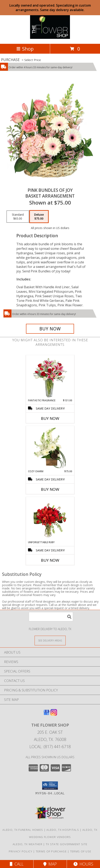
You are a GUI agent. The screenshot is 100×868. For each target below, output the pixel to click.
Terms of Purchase (51, 851)
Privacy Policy (21, 851)
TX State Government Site (67, 844)
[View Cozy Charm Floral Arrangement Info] (50, 448)
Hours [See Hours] (83, 864)
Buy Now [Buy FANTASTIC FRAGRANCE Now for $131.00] (50, 418)
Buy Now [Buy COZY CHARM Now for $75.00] (50, 489)
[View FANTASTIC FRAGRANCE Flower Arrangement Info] (50, 377)
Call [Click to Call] (17, 864)
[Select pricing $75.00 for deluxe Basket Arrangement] (39, 217)
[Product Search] (51, 617)
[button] (50, 786)
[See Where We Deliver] (50, 640)
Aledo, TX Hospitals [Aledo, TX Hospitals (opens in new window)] (63, 830)
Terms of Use (81, 851)
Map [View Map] (50, 864)
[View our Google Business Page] (46, 714)
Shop (25, 49)
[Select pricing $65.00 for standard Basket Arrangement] (18, 217)
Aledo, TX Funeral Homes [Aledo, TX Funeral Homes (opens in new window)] (23, 830)
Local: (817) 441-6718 (50, 747)
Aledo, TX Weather (28, 844)
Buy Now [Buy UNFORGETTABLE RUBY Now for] (50, 560)
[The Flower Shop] (50, 38)
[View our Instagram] (54, 714)
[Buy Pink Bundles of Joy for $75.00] (50, 329)
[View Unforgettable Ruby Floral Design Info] (50, 519)
